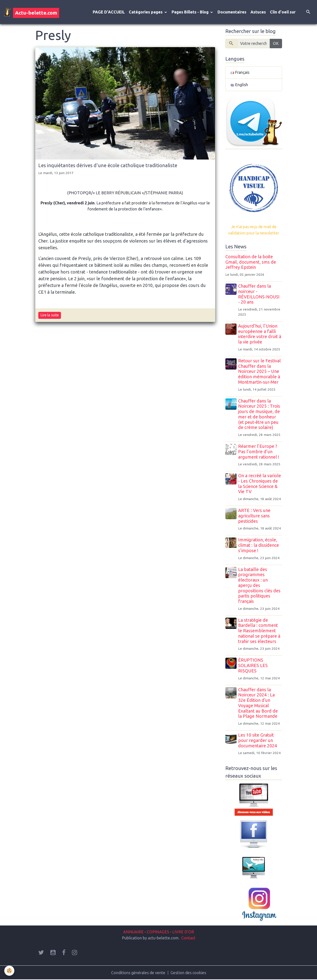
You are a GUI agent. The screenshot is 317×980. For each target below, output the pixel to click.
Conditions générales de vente (138, 973)
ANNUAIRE (133, 932)
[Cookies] (10, 971)
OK (276, 44)
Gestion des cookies (188, 973)
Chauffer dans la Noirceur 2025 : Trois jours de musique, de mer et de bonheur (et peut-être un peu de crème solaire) (260, 415)
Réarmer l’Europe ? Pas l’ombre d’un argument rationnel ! (259, 452)
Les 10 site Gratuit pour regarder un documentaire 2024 (258, 741)
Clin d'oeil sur (283, 12)
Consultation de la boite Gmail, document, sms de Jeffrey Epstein (251, 262)
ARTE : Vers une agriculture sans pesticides (255, 516)
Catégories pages (146, 12)
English (239, 85)
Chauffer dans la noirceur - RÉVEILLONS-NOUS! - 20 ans (259, 294)
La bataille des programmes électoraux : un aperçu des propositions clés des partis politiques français (260, 586)
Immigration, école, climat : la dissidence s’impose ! (259, 546)
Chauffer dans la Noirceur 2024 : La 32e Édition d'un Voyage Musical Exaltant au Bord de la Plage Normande (258, 703)
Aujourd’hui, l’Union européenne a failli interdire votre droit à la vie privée (260, 334)
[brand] (32, 12)
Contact (188, 938)
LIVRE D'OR (183, 932)
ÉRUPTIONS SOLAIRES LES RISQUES (253, 666)
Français (240, 73)
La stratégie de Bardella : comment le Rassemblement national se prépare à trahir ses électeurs (260, 631)
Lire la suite (50, 315)
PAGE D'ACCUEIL (109, 12)
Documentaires (232, 12)
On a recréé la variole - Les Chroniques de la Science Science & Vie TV (260, 484)
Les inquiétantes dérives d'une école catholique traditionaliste (108, 166)
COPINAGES (158, 932)
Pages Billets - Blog (191, 12)
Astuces (258, 12)
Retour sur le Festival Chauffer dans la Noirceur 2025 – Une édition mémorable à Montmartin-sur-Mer (260, 372)
